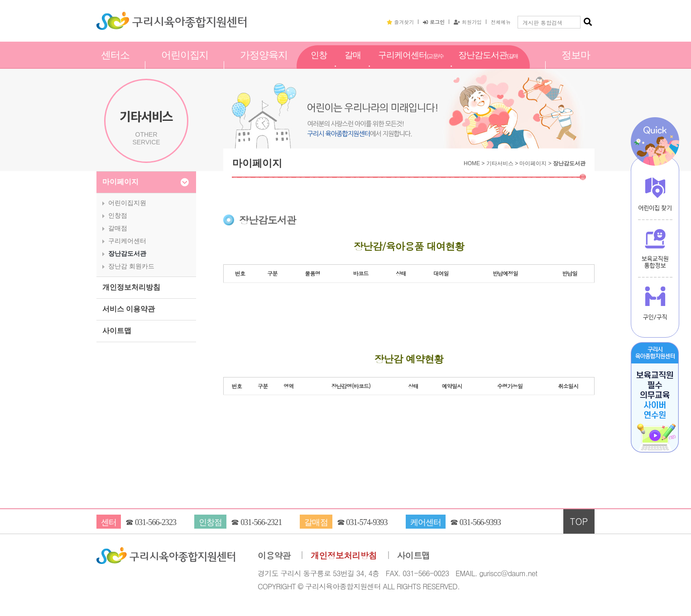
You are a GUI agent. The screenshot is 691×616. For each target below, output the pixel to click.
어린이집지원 (185, 65)
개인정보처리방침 (131, 287)
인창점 (319, 65)
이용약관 (274, 556)
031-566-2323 (156, 522)
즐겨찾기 (400, 22)
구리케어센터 (411, 65)
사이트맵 (117, 331)
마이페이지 (120, 182)
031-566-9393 (480, 522)
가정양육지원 (264, 65)
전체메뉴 (501, 22)
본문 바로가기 (0, 0)
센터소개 (115, 65)
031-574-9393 (367, 522)
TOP (579, 521)
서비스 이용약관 (129, 309)
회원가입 (468, 22)
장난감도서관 (488, 65)
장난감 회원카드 (131, 266)
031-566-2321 (261, 522)
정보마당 (576, 65)
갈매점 (353, 65)
